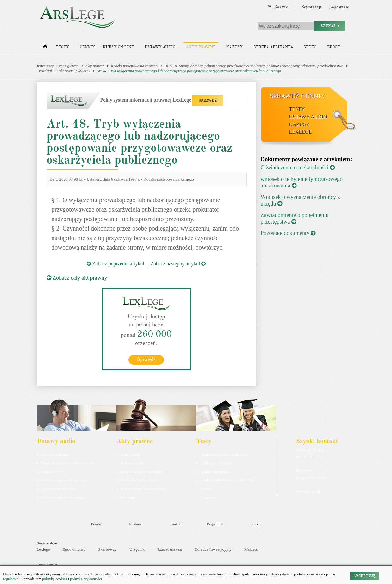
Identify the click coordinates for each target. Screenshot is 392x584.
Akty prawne (201, 47)
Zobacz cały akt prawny (77, 278)
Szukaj (330, 26)
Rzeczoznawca (169, 549)
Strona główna (67, 66)
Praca (255, 524)
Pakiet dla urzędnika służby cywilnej (67, 463)
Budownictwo (74, 549)
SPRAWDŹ (208, 101)
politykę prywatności (86, 579)
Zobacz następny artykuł (178, 264)
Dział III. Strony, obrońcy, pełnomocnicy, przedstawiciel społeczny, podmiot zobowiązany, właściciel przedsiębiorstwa (254, 66)
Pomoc (96, 524)
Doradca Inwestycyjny (213, 549)
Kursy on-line (118, 47)
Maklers (251, 549)
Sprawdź (146, 359)
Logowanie (339, 7)
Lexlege (43, 549)
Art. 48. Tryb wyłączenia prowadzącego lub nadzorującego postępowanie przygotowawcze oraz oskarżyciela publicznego (189, 71)
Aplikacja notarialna (215, 472)
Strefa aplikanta (273, 47)
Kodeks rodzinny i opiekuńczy (143, 472)
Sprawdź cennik (298, 96)
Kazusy (234, 47)
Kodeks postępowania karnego (134, 66)
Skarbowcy (107, 549)
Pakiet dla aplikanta (55, 454)
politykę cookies (55, 579)
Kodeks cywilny (53, 472)
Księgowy (208, 497)
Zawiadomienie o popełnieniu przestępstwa (295, 218)
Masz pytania (308, 492)
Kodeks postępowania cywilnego (64, 480)
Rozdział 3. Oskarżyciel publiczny (65, 71)
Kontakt (175, 524)
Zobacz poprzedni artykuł (115, 264)
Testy (62, 47)
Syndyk (206, 489)
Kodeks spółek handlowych (140, 480)
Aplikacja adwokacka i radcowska (225, 454)
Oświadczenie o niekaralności (298, 168)
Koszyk (278, 7)
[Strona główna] (45, 48)
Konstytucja (130, 497)
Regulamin (215, 524)
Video (310, 47)
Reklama (136, 524)
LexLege (301, 132)
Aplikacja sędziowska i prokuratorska (227, 480)
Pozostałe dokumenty (288, 233)
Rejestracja (312, 7)
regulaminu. (12, 579)
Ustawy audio (160, 47)
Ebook (334, 47)
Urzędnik (137, 549)
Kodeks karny (131, 454)
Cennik (87, 47)
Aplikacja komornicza (216, 463)
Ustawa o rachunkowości (59, 489)
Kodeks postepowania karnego (63, 497)
